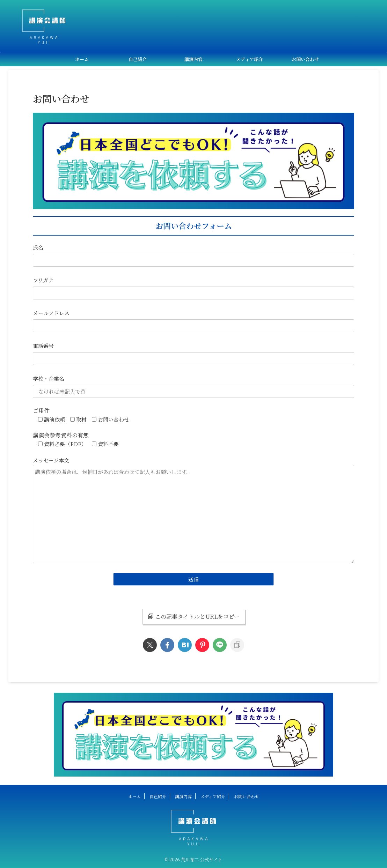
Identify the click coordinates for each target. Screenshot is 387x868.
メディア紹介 (250, 59)
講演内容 (193, 59)
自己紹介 (138, 59)
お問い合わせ (305, 59)
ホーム (82, 59)
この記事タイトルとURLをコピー (194, 617)
